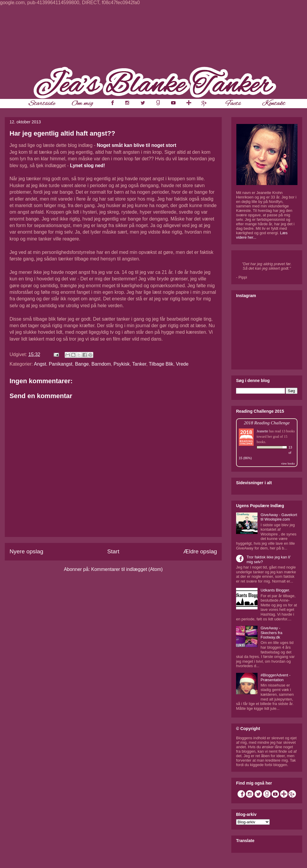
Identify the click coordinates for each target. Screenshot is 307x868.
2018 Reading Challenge (267, 423)
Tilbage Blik (161, 364)
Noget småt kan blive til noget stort (137, 145)
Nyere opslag (26, 551)
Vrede (182, 364)
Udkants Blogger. (275, 590)
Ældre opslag (200, 551)
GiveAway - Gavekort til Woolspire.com (279, 517)
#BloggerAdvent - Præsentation (275, 677)
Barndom (101, 364)
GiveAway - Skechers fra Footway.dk (271, 633)
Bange (82, 364)
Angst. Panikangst (53, 364)
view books (288, 463)
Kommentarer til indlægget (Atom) (127, 569)
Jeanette (262, 431)
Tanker (139, 364)
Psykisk (122, 364)
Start (113, 551)
